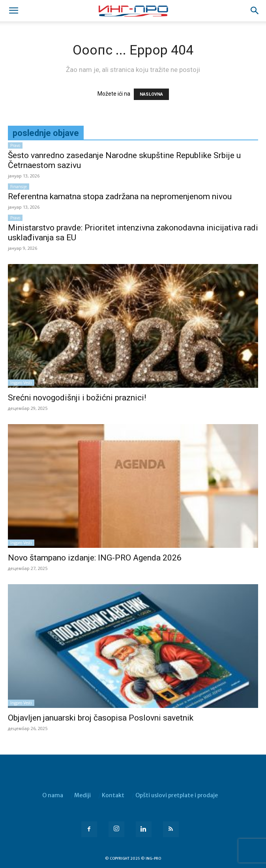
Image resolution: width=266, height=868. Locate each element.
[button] (255, 11)
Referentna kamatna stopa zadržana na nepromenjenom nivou (120, 196)
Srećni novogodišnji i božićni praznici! (77, 398)
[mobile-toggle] (13, 11)
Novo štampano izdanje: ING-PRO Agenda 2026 (95, 558)
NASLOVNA (151, 94)
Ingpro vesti (21, 383)
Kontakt (113, 795)
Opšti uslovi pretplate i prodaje (177, 795)
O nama (53, 795)
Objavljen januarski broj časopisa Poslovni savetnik (101, 718)
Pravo (15, 145)
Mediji (82, 795)
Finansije (19, 187)
